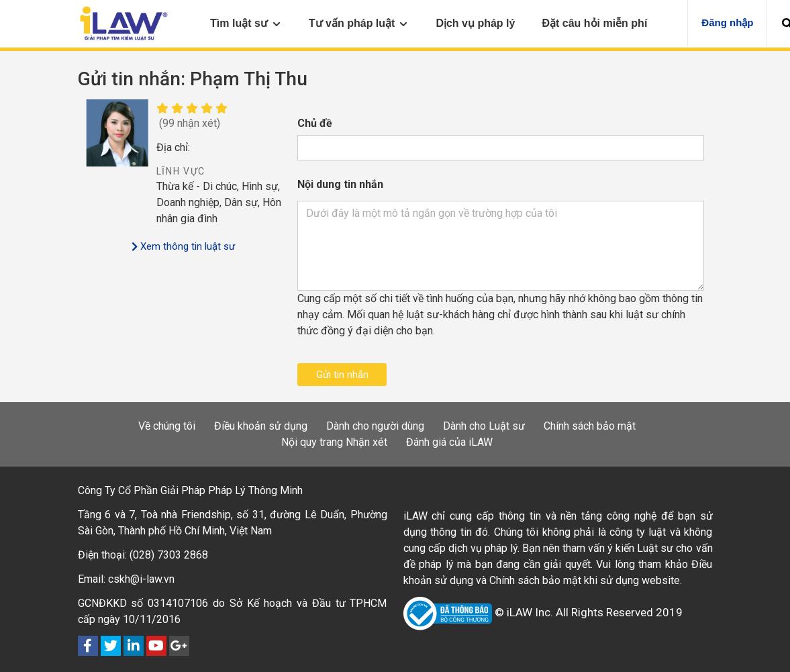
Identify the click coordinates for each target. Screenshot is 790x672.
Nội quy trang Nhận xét (334, 442)
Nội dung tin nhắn (340, 184)
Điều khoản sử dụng (261, 426)
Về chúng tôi (167, 426)
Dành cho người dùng (375, 426)
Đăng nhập (727, 22)
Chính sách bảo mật (590, 426)
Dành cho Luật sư (484, 426)
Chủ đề (315, 123)
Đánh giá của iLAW (449, 442)
